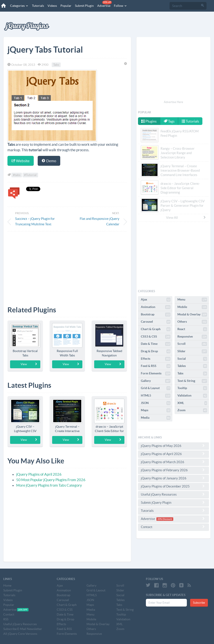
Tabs (56, 65)
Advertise (104, 4)
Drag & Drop (156, 351)
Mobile (192, 307)
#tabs (17, 175)
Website (21, 161)
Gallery (156, 381)
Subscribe (199, 603)
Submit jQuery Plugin (173, 502)
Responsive (192, 337)
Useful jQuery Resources (173, 494)
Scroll (192, 344)
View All (186, 217)
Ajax (156, 300)
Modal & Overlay (192, 315)
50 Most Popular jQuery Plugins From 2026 (51, 480)
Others (192, 322)
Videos (52, 6)
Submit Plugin (84, 6)
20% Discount (165, 519)
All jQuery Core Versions (20, 634)
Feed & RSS (156, 366)
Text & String (192, 381)
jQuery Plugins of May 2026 (173, 446)
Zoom (192, 410)
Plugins (149, 121)
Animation (156, 307)
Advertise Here (173, 102)
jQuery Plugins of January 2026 (173, 478)
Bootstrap (156, 315)
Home (7, 585)
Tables (192, 366)
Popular (66, 6)
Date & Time (156, 344)
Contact (173, 527)
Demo (49, 161)
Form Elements (156, 374)
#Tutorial (30, 175)
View (29, 364)
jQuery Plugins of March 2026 (173, 462)
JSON (156, 403)
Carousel (156, 322)
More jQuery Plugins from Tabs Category (49, 485)
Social (192, 359)
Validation (192, 396)
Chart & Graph (156, 329)
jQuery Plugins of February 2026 (173, 470)
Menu (192, 300)
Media (156, 418)
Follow (120, 6)
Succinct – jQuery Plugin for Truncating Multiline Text (35, 221)
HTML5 (156, 396)
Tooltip (192, 388)
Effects (156, 359)
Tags (169, 121)
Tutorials (38, 6)
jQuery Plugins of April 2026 (39, 474)
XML (192, 403)
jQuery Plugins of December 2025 (173, 486)
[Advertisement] (67, 265)
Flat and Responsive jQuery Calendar (100, 221)
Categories (19, 6)
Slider (192, 351)
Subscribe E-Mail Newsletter (23, 629)
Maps (156, 410)
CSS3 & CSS (156, 337)
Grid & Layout (156, 388)
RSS (6, 619)
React (192, 329)
